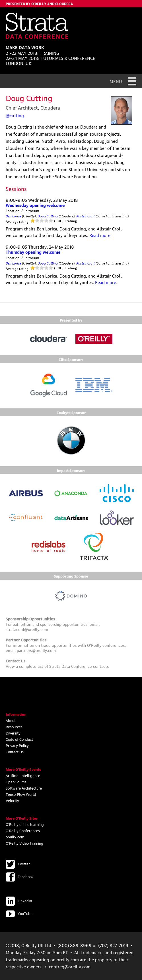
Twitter (18, 864)
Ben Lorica (13, 216)
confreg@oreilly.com (70, 966)
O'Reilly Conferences (23, 830)
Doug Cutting (48, 216)
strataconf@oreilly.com (27, 629)
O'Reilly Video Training (24, 843)
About (11, 720)
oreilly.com (15, 837)
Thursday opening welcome (33, 252)
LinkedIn (19, 901)
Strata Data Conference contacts (79, 666)
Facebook (20, 876)
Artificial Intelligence (23, 775)
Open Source (16, 782)
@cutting (15, 115)
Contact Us (15, 752)
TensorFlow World (21, 794)
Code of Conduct (19, 739)
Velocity (12, 800)
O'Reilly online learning (25, 824)
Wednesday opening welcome (35, 205)
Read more (100, 235)
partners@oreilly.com (36, 650)
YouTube (19, 913)
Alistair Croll (86, 216)
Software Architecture (24, 788)
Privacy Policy (17, 745)
